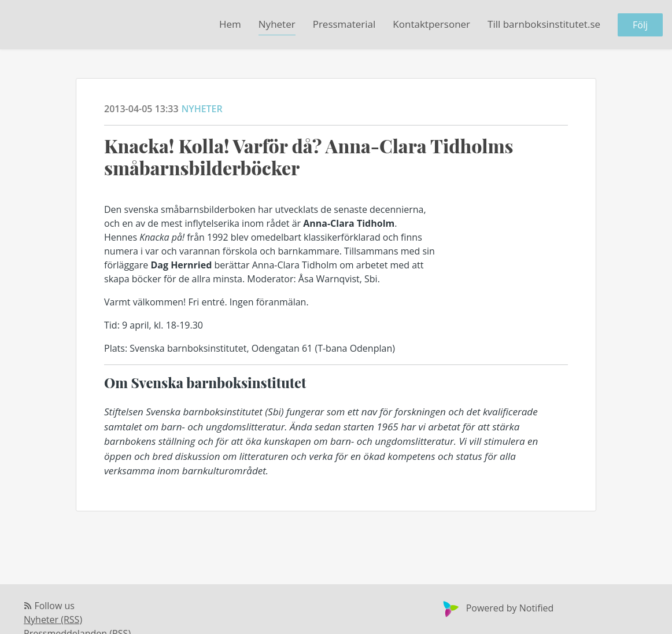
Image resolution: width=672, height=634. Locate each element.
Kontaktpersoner (431, 24)
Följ (640, 25)
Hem (230, 24)
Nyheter (277, 24)
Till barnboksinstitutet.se (544, 24)
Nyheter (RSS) (53, 620)
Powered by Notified (497, 608)
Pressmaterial (344, 24)
